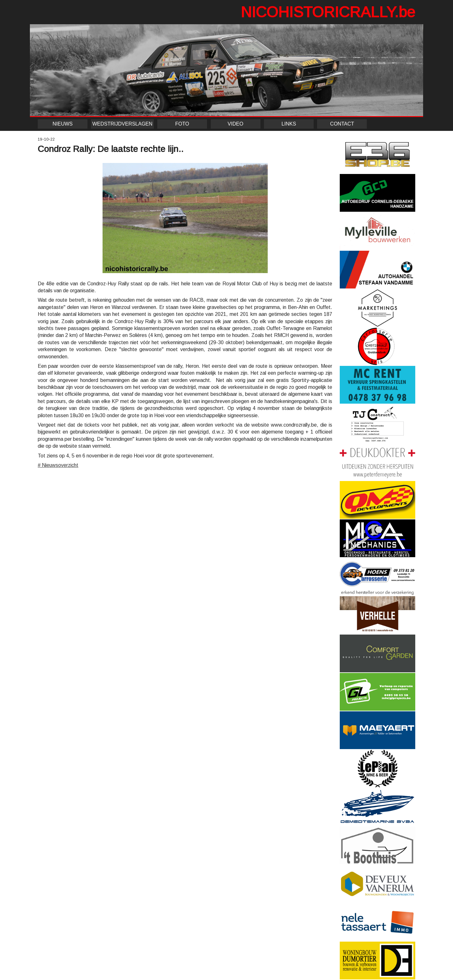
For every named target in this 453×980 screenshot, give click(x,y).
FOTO (182, 124)
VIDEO (236, 124)
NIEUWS (63, 124)
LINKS (289, 124)
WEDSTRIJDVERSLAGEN (122, 124)
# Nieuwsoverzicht (58, 465)
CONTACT (342, 124)
